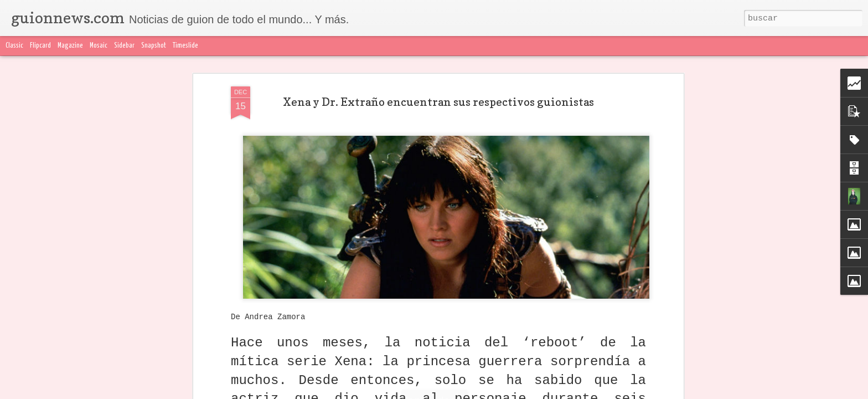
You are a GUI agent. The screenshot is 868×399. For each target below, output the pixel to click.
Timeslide (185, 46)
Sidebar (124, 46)
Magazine (70, 46)
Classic (14, 46)
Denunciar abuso (694, 392)
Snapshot (154, 46)
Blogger (654, 392)
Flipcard (40, 46)
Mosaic (99, 46)
